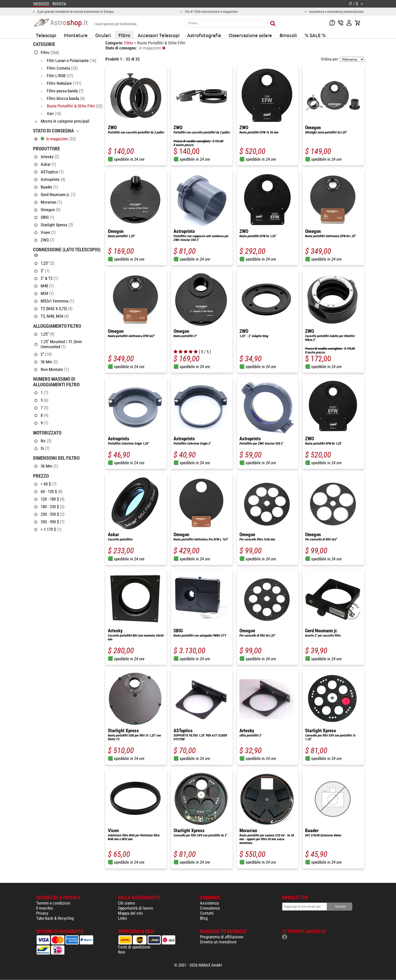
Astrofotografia (204, 35)
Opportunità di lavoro (136, 908)
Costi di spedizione (134, 947)
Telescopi (46, 35)
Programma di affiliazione (222, 937)
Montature (76, 35)
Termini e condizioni (53, 903)
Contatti (207, 913)
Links (122, 918)
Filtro (124, 35)
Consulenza (210, 908)
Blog (204, 918)
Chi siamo (127, 903)
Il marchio (45, 908)
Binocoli (288, 35)
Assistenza (209, 903)
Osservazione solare (250, 35)
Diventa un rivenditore (218, 942)
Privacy (42, 913)
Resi (122, 952)
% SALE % (315, 35)
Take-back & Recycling (55, 918)
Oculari (103, 35)
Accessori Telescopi (159, 35)
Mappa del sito (130, 913)
